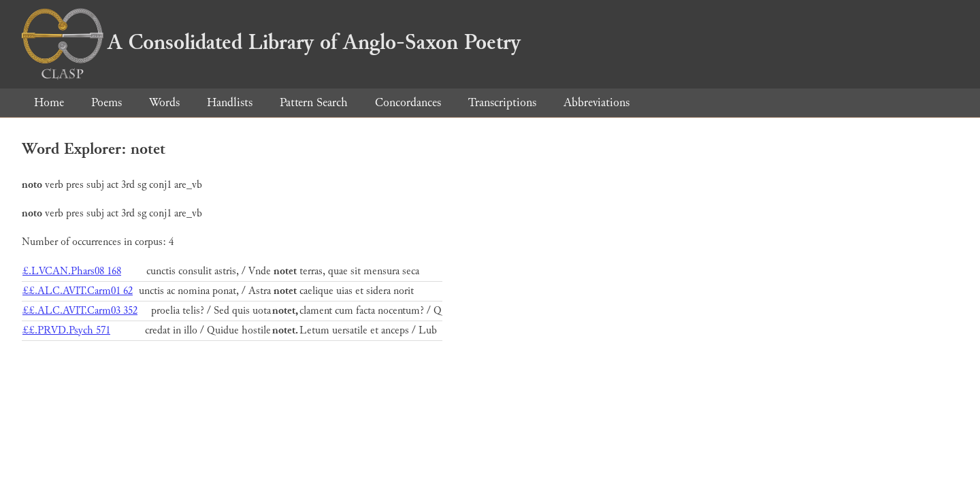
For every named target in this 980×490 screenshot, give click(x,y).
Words (164, 102)
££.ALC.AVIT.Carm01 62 (78, 291)
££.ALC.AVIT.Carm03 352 (80, 311)
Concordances (408, 102)
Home (49, 102)
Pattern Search (314, 102)
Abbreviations (597, 102)
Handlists (230, 102)
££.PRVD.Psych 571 (66, 330)
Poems (107, 102)
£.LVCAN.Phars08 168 (72, 271)
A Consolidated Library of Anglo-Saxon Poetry (271, 42)
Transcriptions (502, 102)
